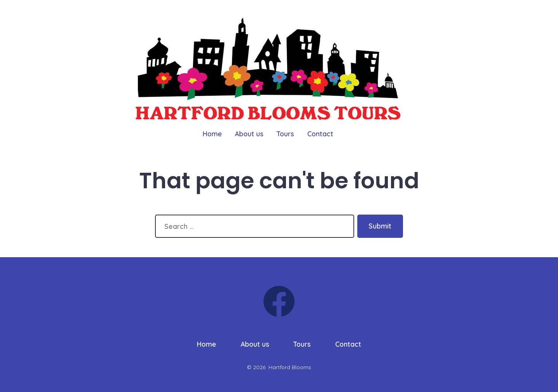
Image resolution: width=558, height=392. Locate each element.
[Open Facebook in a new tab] (279, 301)
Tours (285, 134)
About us (249, 134)
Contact (320, 134)
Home (212, 134)
